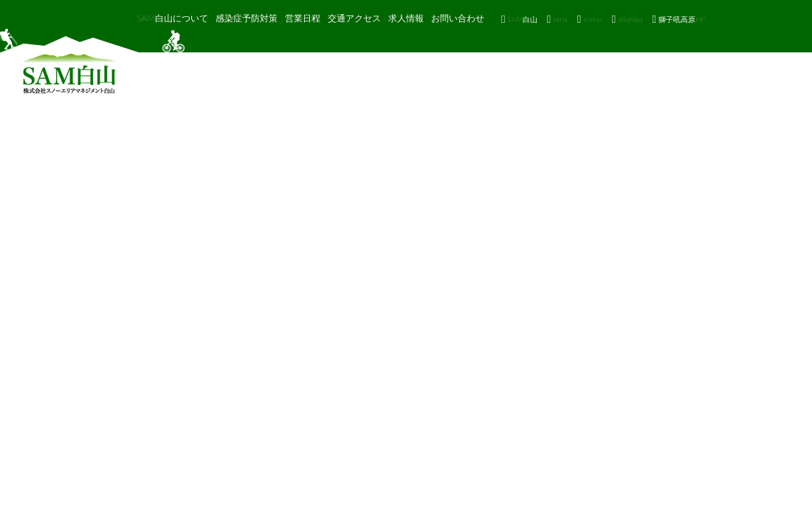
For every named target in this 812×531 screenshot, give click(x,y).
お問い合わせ (458, 18)
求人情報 (406, 18)
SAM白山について (172, 18)
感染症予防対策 (247, 18)
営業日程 (303, 18)
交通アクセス (354, 18)
